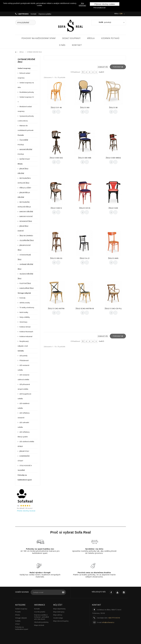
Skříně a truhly (25, 303)
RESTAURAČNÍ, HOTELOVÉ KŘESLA (24, 204)
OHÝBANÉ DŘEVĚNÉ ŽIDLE (25, 267)
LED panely (23, 356)
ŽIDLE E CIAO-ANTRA (56, 308)
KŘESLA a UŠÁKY (25, 188)
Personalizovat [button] (99, 8)
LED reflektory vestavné (24, 415)
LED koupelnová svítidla (24, 396)
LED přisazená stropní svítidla (24, 387)
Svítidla (21, 351)
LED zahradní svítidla (23, 425)
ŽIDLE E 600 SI (56, 208)
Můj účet (58, 605)
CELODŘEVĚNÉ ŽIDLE (27, 240)
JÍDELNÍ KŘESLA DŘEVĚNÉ (24, 195)
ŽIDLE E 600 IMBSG (113, 158)
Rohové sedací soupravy (24, 75)
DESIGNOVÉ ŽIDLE (26, 221)
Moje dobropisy (59, 612)
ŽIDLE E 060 (85, 107)
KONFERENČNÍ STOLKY (24, 458)
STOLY (20, 446)
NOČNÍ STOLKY (25, 159)
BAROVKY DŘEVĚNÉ (26, 212)
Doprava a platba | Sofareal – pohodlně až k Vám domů (41, 617)
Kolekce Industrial (26, 336)
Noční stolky (24, 312)
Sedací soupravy (71, 38)
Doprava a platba (45, 14)
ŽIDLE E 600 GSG (56, 158)
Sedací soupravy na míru (26, 85)
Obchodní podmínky (41, 622)
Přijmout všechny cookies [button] (105, 4)
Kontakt (34, 14)
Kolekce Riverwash (26, 332)
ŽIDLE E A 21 (85, 258)
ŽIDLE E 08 (113, 107)
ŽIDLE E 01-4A (56, 107)
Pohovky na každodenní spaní (39, 38)
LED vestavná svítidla (23, 368)
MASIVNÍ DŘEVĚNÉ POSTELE (25, 152)
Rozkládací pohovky (27, 92)
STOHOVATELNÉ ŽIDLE (24, 257)
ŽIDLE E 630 (113, 208)
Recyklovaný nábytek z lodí (23, 344)
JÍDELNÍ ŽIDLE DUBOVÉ (23, 228)
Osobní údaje (58, 618)
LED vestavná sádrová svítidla (23, 377)
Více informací (82, 4)
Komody (22, 298)
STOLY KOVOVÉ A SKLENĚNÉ (25, 468)
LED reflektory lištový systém (24, 434)
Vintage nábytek (24, 293)
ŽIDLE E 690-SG (56, 258)
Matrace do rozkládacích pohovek (26, 128)
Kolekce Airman (25, 327)
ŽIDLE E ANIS (113, 258)
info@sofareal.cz (108, 622)
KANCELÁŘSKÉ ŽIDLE (26, 288)
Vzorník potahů (110, 38)
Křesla (91, 38)
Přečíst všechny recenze (26, 511)
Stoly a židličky (25, 317)
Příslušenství (24, 360)
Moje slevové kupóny (61, 621)
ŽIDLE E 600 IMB (85, 158)
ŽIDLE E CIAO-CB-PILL (113, 308)
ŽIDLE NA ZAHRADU (26, 236)
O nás (62, 45)
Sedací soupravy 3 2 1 (26, 99)
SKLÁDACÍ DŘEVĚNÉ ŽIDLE (25, 276)
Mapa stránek (39, 625)
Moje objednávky (59, 609)
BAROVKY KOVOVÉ (26, 216)
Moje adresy (58, 615)
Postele (21, 135)
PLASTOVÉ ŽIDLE (25, 283)
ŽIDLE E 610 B (85, 208)
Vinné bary (23, 322)
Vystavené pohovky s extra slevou (26, 118)
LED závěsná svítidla (27, 441)
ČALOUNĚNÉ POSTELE (23, 142)
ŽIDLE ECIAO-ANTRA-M (85, 308)
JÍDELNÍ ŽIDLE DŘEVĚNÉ (23, 171)
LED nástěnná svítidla (23, 406)
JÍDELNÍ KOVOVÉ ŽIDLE (24, 248)
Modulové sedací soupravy (25, 109)
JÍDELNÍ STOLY (24, 451)
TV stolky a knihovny (27, 307)
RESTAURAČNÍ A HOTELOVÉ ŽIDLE (24, 181)
